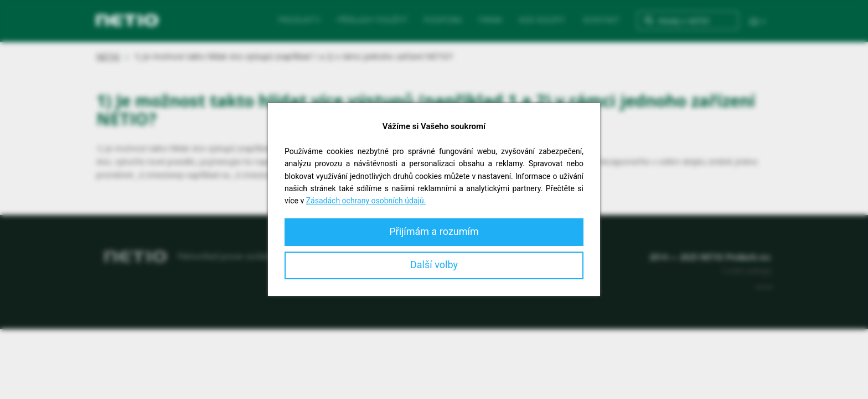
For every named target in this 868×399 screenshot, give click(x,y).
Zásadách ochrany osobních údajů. (366, 201)
